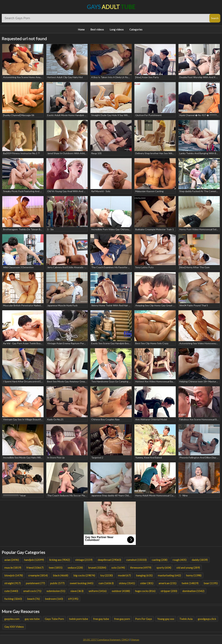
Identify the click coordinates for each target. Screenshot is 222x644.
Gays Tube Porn (54, 619)
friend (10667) (35, 568)
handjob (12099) (34, 560)
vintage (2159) (84, 560)
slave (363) (77, 591)
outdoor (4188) (121, 591)
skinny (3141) (127, 583)
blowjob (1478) (14, 575)
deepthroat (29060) (109, 560)
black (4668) (61, 575)
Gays (111, 7)
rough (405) (180, 560)
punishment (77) (35, 583)
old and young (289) (188, 568)
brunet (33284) (97, 568)
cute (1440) (11, 591)
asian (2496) (12, 560)
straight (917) (12, 583)
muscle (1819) (13, 568)
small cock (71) (32, 591)
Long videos (117, 29)
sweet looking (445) (82, 583)
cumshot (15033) (136, 560)
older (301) (147, 583)
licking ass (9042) (59, 560)
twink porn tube (78, 619)
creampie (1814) (38, 575)
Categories (136, 29)
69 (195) (73, 599)
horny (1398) (194, 575)
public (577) (57, 583)
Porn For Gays (144, 619)
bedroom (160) (54, 599)
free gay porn (122, 619)
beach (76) (33, 599)
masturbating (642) (169, 575)
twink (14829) (190, 583)
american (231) (167, 583)
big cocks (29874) (84, 575)
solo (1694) (118, 568)
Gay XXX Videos (14, 627)
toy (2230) (106, 575)
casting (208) (160, 560)
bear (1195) (211, 583)
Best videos (97, 29)
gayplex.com (12, 619)
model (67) (124, 575)
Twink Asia (186, 619)
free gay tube (101, 619)
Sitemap (135, 640)
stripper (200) (169, 591)
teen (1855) (56, 568)
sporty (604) (164, 568)
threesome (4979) (141, 568)
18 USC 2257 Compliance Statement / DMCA (106, 640)
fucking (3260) (13, 599)
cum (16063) (106, 583)
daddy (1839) (200, 560)
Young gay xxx (166, 619)
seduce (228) (75, 568)
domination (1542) (193, 591)
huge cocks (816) (145, 591)
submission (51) (56, 591)
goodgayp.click (207, 619)
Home (81, 29)
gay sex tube (32, 619)
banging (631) (144, 575)
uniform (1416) (98, 591)
